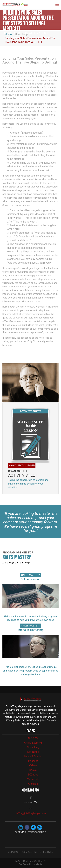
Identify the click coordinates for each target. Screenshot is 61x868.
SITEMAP (21, 832)
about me (33, 738)
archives (33, 784)
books (33, 770)
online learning (33, 743)
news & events (33, 756)
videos (33, 765)
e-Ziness (33, 775)
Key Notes (33, 752)
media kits (33, 779)
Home (10, 34)
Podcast (33, 761)
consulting (33, 747)
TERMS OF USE (37, 832)
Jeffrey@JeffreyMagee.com (30, 813)
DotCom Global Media (30, 864)
